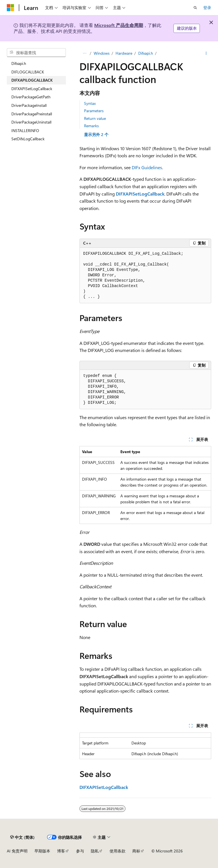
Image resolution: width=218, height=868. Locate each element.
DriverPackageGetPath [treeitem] (31, 97)
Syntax (90, 103)
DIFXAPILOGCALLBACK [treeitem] (32, 80)
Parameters (94, 111)
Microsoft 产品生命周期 (119, 25)
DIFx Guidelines (147, 167)
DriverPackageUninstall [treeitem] (31, 122)
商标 (136, 851)
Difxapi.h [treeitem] (19, 63)
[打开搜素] (195, 8)
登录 (207, 8)
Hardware (124, 53)
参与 (80, 851)
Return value (95, 118)
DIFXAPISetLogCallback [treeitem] (32, 89)
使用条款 (118, 851)
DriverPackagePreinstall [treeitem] (32, 114)
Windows (102, 53)
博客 (61, 851)
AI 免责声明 (17, 851)
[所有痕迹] (84, 53)
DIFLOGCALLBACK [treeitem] (28, 72)
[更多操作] (206, 53)
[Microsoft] (11, 8)
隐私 (95, 851)
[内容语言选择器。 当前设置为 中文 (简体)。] (22, 837)
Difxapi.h (146, 53)
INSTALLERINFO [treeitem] (25, 130)
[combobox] (36, 53)
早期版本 (42, 851)
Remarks (91, 126)
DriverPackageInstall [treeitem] (29, 105)
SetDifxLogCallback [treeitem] (28, 139)
